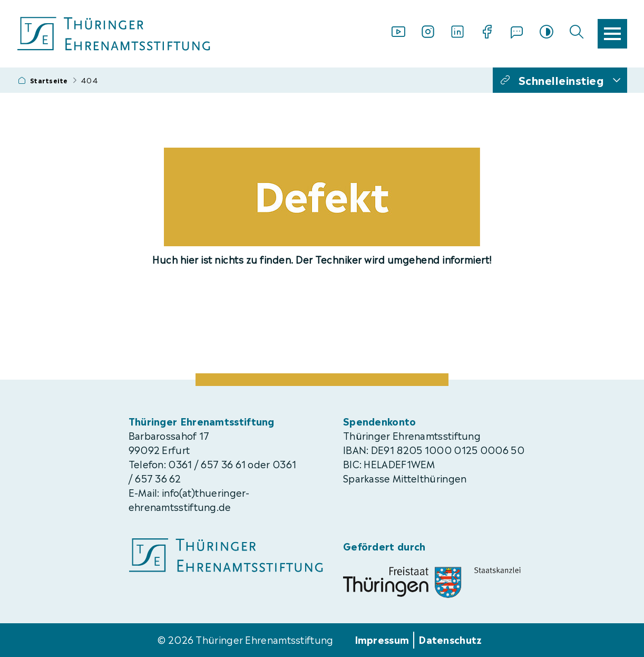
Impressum (382, 639)
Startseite (49, 80)
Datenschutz (450, 639)
